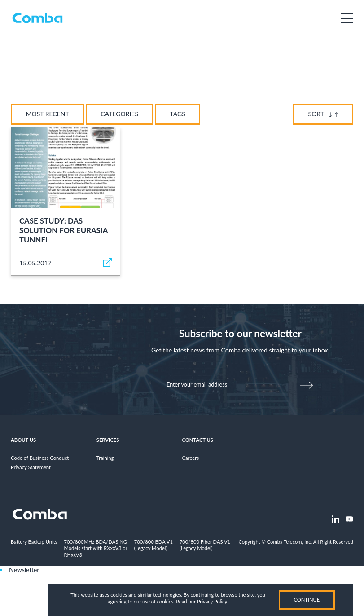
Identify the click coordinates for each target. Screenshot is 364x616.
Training (105, 458)
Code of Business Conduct (40, 458)
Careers (191, 458)
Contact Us (198, 440)
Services (108, 440)
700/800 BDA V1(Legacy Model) (153, 545)
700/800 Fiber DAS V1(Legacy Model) (205, 545)
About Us (23, 440)
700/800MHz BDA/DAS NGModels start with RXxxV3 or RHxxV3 (96, 548)
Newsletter (24, 570)
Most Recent (48, 114)
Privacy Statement (31, 467)
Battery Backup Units (34, 542)
